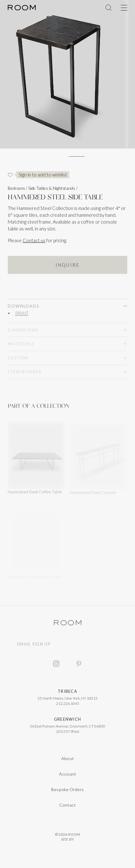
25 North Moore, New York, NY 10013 (67, 700)
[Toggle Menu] (124, 8)
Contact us (34, 240)
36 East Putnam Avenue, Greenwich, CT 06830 (67, 728)
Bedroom (16, 188)
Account (67, 774)
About (67, 758)
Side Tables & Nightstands (52, 188)
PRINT (22, 314)
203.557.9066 (68, 733)
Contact (67, 805)
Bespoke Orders (67, 789)
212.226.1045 (68, 705)
